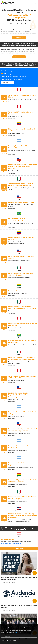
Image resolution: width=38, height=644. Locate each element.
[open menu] (36, 3)
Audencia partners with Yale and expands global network (19, 607)
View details (11, 102)
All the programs (9, 74)
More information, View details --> (11, 544)
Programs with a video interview (13, 79)
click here (18, 632)
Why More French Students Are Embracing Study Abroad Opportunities (19, 578)
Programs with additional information (15, 77)
